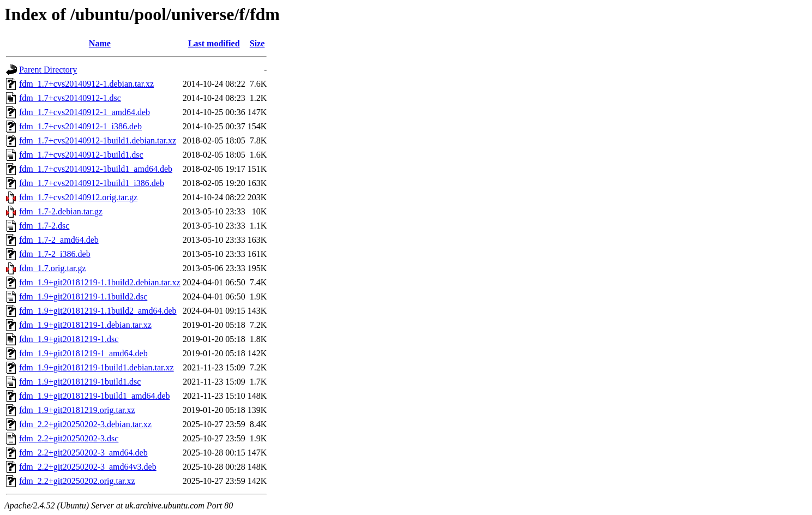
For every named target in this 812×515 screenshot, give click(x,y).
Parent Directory (48, 70)
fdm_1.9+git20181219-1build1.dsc (80, 382)
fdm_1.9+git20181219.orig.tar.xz (77, 410)
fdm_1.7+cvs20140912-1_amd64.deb (85, 112)
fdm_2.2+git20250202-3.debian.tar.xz (85, 424)
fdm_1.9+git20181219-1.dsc (69, 339)
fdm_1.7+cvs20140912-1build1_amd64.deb (96, 169)
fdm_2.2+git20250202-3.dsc (69, 438)
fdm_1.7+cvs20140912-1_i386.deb (80, 126)
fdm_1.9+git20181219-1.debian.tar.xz (85, 325)
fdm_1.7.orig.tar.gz (53, 268)
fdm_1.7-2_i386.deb (55, 254)
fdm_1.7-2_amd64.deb (59, 240)
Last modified (214, 43)
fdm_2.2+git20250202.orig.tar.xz (77, 481)
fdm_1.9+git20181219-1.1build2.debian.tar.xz (100, 282)
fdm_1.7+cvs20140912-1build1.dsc (81, 155)
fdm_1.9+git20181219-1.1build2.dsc (83, 297)
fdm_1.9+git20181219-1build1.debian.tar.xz (97, 367)
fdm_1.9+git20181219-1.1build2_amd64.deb (98, 311)
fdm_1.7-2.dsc (44, 226)
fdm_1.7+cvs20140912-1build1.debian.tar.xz (98, 140)
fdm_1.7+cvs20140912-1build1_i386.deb (92, 183)
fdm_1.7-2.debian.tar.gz (61, 211)
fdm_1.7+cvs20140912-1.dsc (70, 98)
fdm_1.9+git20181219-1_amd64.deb (83, 353)
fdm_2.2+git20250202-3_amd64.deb (83, 453)
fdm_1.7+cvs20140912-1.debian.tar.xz (86, 84)
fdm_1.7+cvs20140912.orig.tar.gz (78, 197)
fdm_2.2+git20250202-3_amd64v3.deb (88, 467)
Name (100, 43)
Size (257, 43)
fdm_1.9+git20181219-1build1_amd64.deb (95, 396)
